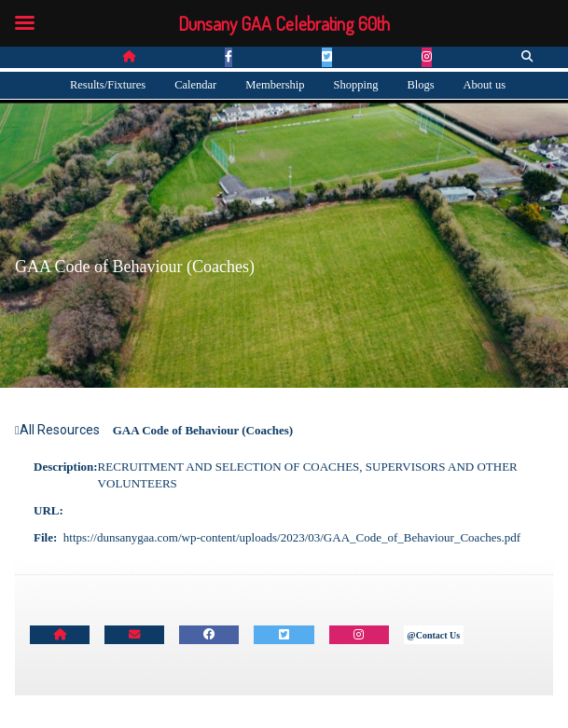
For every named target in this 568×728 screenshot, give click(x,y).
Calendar (195, 85)
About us (485, 85)
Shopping (355, 85)
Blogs (420, 85)
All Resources (57, 430)
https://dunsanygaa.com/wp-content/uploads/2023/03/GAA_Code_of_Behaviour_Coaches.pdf (292, 537)
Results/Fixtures (108, 85)
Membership (275, 85)
